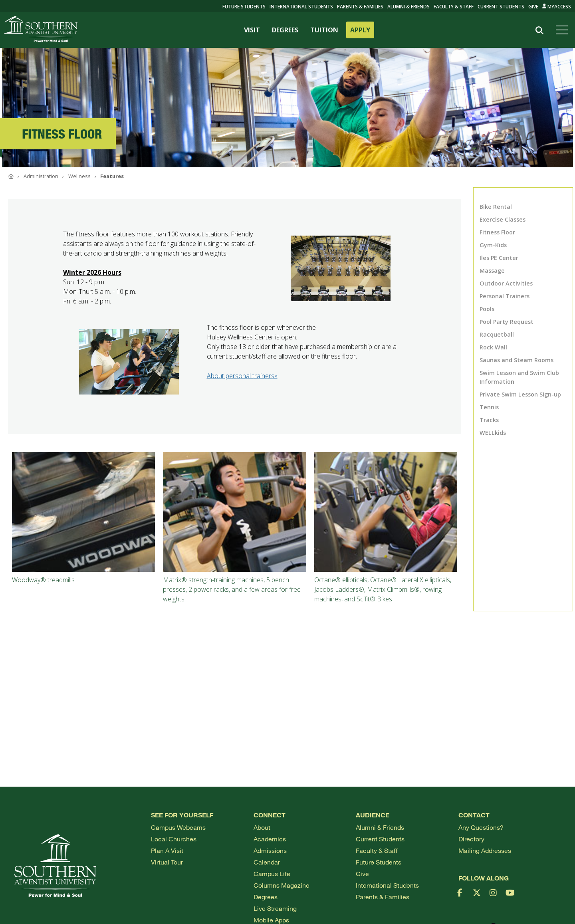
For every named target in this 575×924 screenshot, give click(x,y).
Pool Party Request (507, 322)
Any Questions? (481, 827)
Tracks (489, 420)
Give (533, 7)
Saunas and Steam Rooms (517, 360)
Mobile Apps (271, 920)
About (262, 827)
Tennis (489, 407)
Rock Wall (493, 347)
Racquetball (497, 334)
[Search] (540, 31)
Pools (487, 309)
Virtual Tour (167, 862)
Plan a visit (167, 850)
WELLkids (493, 433)
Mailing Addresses (485, 850)
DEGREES (285, 30)
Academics (270, 839)
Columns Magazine (282, 885)
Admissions (270, 850)
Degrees (266, 897)
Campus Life (272, 873)
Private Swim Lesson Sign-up (520, 394)
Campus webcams (178, 827)
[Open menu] (563, 30)
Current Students (501, 7)
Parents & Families (360, 7)
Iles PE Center (499, 258)
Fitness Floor (497, 232)
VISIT (252, 30)
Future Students (379, 862)
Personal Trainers (505, 296)
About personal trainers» (242, 376)
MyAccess (557, 7)
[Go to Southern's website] (41, 30)
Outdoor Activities (506, 283)
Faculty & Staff (454, 7)
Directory (471, 839)
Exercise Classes (503, 219)
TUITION (324, 30)
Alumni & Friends (408, 7)
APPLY (360, 30)
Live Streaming (275, 908)
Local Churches (174, 839)
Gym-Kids (493, 245)
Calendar (267, 862)
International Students (301, 7)
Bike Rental (496, 207)
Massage (492, 271)
